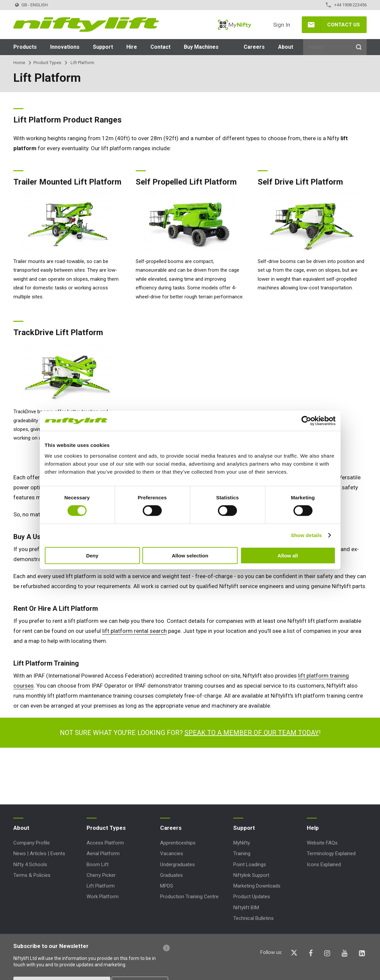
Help (313, 828)
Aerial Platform (103, 853)
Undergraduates (177, 865)
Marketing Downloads (257, 886)
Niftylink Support (251, 875)
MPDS (167, 886)
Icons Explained (324, 865)
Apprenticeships (178, 843)
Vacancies (172, 853)
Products (25, 47)
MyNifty (235, 25)
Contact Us (344, 25)
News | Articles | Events (39, 853)
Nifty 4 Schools (30, 865)
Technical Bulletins (254, 918)
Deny (92, 555)
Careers (254, 47)
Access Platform (105, 843)
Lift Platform (101, 886)
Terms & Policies (32, 875)
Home (19, 63)
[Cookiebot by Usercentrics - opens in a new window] (306, 421)
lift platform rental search (135, 631)
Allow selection (190, 555)
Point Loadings (250, 865)
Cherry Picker (101, 875)
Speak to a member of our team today (252, 733)
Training (242, 853)
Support (103, 47)
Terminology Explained (331, 853)
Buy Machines (201, 47)
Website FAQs (322, 843)
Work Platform (103, 897)
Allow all (288, 555)
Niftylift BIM (246, 908)
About (286, 47)
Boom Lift (98, 865)
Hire (132, 47)
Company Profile (32, 843)
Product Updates (252, 897)
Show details (306, 535)
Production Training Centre (189, 897)
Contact (160, 47)
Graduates (171, 875)
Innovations (65, 47)
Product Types (47, 63)
